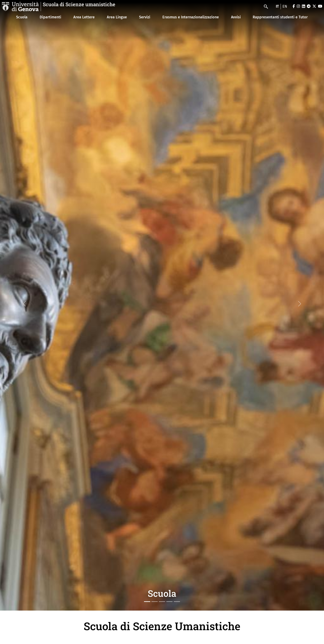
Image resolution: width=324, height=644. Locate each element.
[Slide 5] (177, 602)
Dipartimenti (50, 17)
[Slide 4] (169, 602)
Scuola (22, 17)
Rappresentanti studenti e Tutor (280, 17)
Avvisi (236, 17)
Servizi (145, 17)
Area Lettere (84, 17)
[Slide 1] (147, 602)
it (277, 6)
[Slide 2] (155, 602)
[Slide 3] (162, 602)
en (285, 6)
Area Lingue (117, 17)
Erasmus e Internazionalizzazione (191, 17)
